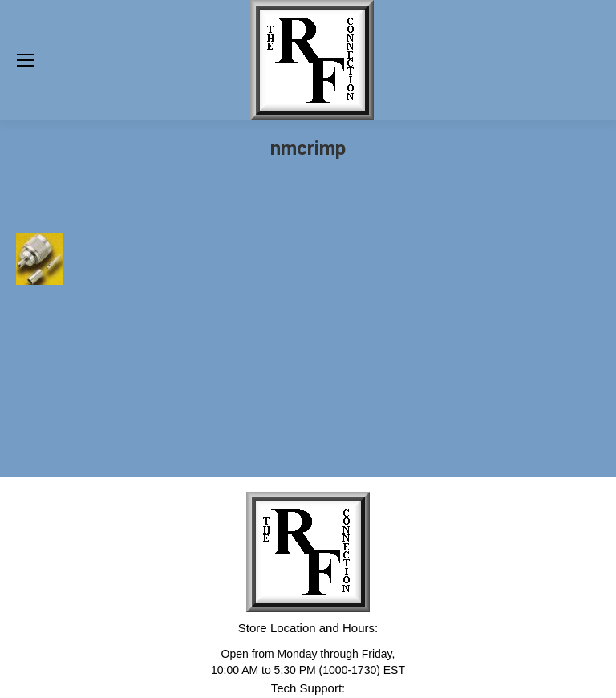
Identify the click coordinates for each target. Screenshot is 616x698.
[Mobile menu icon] (26, 60)
